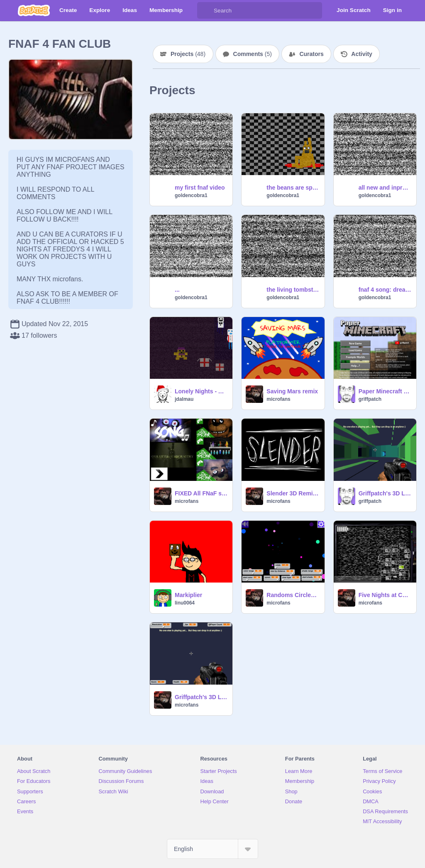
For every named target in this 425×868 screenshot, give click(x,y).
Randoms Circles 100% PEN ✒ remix (293, 595)
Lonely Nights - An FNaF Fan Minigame (201, 391)
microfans (278, 399)
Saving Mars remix (292, 391)
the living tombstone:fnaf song (293, 290)
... (177, 290)
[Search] (205, 10)
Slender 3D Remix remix (293, 493)
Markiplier (188, 595)
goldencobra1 (191, 195)
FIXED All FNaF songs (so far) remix (201, 493)
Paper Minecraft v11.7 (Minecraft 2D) (385, 391)
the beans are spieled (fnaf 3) (293, 188)
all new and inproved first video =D (385, 188)
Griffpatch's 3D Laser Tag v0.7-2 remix (201, 697)
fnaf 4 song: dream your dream (385, 290)
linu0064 (185, 603)
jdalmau (184, 399)
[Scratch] (34, 10)
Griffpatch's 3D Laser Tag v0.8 (385, 493)
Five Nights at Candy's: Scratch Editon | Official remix (385, 595)
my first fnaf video (200, 188)
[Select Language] (212, 849)
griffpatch (370, 399)
